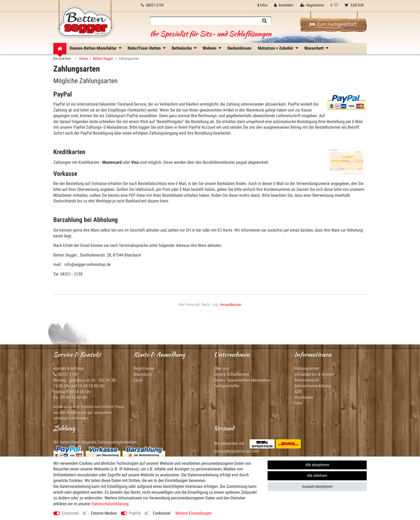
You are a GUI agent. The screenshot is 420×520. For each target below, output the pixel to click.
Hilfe (298, 403)
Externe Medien (104, 513)
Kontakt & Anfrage (69, 368)
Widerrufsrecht (307, 380)
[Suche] (265, 21)
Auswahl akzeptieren (317, 486)
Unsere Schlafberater (232, 374)
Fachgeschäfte (226, 386)
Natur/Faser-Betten (144, 48)
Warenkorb (143, 374)
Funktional (162, 513)
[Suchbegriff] (204, 21)
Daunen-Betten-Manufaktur (93, 48)
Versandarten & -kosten (314, 374)
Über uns (222, 368)
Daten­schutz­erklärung (110, 504)
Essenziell (70, 513)
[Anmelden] (284, 5)
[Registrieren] (312, 5)
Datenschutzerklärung (313, 386)
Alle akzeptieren (317, 465)
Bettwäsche (182, 48)
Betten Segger (103, 59)
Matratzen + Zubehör (275, 48)
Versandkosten (231, 305)
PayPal (135, 513)
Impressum (304, 397)
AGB (298, 392)
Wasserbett (314, 48)
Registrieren (144, 368)
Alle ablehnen (317, 476)
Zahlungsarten (307, 368)
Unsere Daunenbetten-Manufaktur (242, 380)
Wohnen (210, 48)
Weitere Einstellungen (193, 513)
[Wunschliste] (334, 5)
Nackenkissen (239, 48)
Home (83, 59)
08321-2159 (66, 374)
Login (138, 380)
